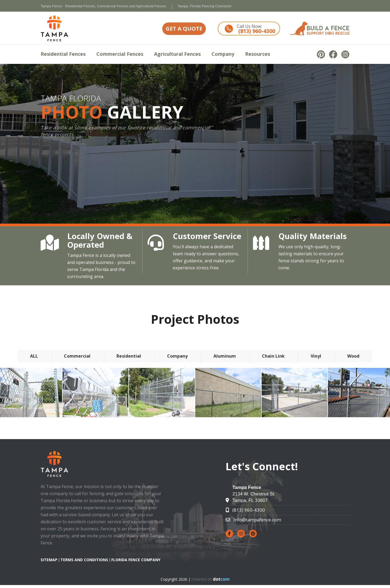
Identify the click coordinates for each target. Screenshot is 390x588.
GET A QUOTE (184, 29)
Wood (353, 356)
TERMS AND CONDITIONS (84, 560)
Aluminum (225, 356)
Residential (129, 356)
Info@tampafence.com (257, 520)
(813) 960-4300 (249, 510)
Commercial (77, 356)
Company (223, 54)
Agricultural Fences (177, 54)
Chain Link (273, 356)
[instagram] (345, 54)
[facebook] (335, 54)
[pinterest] (323, 54)
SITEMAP (49, 560)
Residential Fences (63, 54)
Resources (258, 54)
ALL (34, 356)
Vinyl (316, 356)
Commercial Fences (120, 54)
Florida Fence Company (136, 560)
